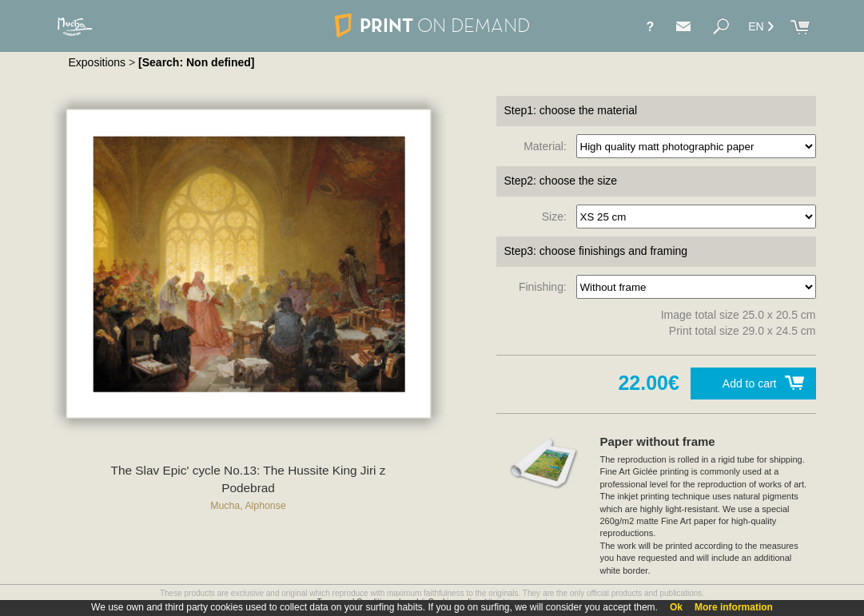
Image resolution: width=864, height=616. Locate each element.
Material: (548, 146)
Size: (557, 217)
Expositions (98, 62)
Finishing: (546, 287)
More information (734, 607)
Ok (676, 607)
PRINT (432, 25)
